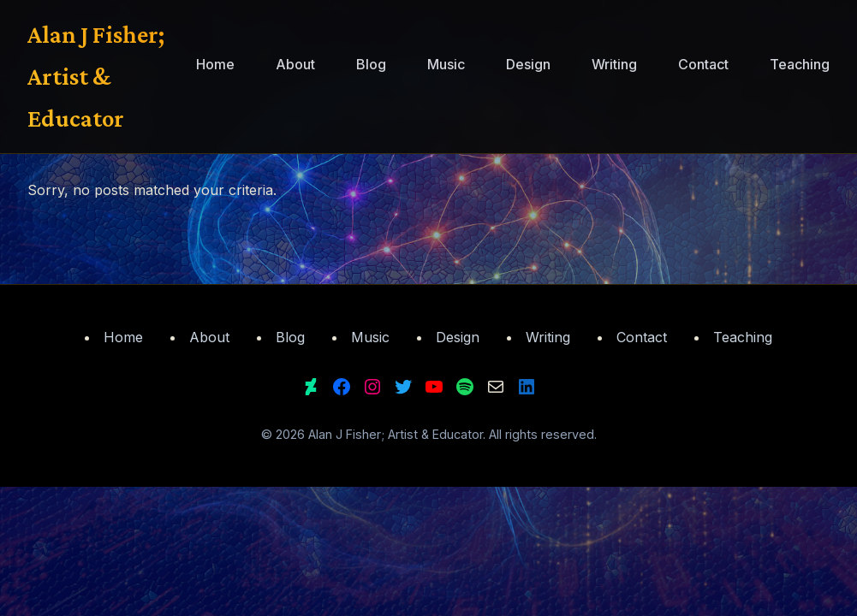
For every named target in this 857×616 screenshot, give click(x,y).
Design (528, 64)
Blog (371, 64)
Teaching (800, 64)
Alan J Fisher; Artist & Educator (96, 76)
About (295, 64)
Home (215, 64)
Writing (614, 64)
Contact (703, 64)
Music (446, 64)
